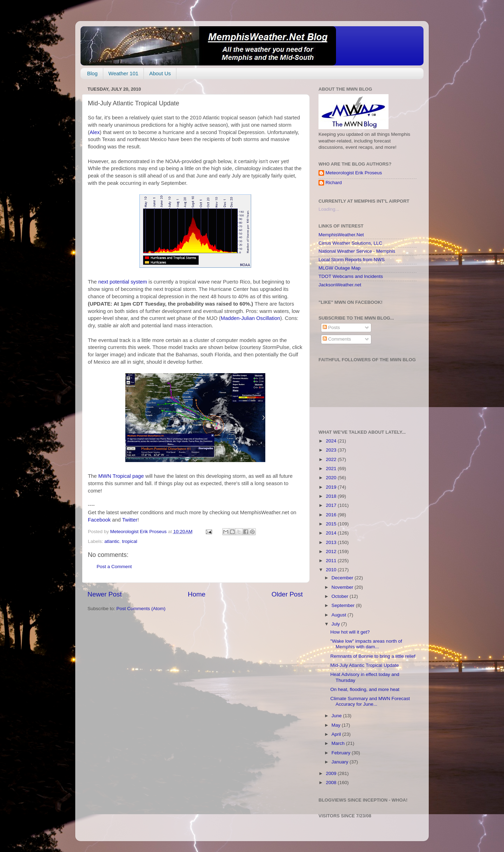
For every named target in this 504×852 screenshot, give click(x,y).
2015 (332, 524)
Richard (334, 183)
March (339, 743)
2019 (332, 487)
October (341, 596)
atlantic (112, 541)
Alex (95, 132)
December (343, 578)
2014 (332, 533)
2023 (332, 450)
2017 (332, 505)
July (336, 624)
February (342, 753)
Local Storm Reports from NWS (352, 260)
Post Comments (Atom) (141, 609)
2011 (332, 561)
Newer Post (105, 594)
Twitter (130, 520)
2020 (332, 478)
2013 (332, 542)
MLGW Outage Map (339, 268)
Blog (92, 73)
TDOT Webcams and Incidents (351, 276)
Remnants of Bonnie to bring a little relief (373, 656)
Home (197, 594)
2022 (332, 459)
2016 (332, 515)
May (337, 725)
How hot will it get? (350, 632)
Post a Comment (114, 567)
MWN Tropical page (122, 476)
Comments (337, 339)
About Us (160, 73)
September (344, 605)
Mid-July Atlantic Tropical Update (365, 665)
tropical (130, 541)
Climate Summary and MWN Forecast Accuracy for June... (370, 701)
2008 (332, 783)
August (339, 615)
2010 (332, 570)
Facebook (99, 520)
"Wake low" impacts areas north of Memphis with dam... (366, 644)
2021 (332, 469)
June (337, 716)
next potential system (123, 282)
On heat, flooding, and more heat (365, 689)
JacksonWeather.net (340, 285)
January (341, 762)
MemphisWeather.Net (341, 235)
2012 (332, 551)
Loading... (329, 209)
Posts (331, 327)
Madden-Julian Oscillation (251, 318)
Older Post (287, 594)
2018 (332, 496)
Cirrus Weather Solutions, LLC (350, 243)
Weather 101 (124, 73)
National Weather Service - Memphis (357, 251)
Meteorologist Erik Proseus (354, 173)
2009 (332, 773)
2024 (332, 441)
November (343, 587)
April (337, 734)
